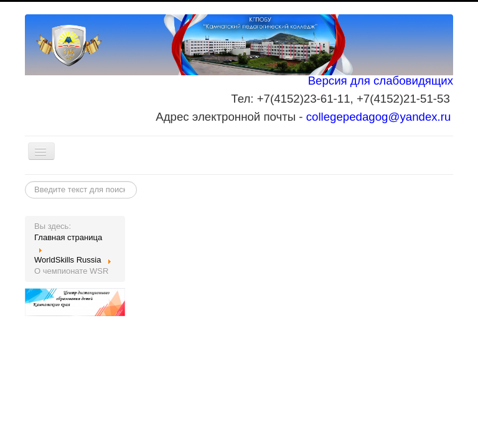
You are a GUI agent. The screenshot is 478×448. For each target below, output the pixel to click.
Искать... (25, 181)
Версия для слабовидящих (381, 81)
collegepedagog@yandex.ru (379, 117)
